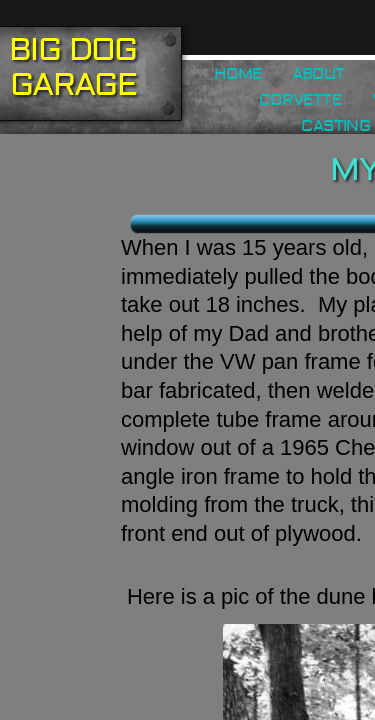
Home (238, 74)
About (318, 74)
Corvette (300, 100)
